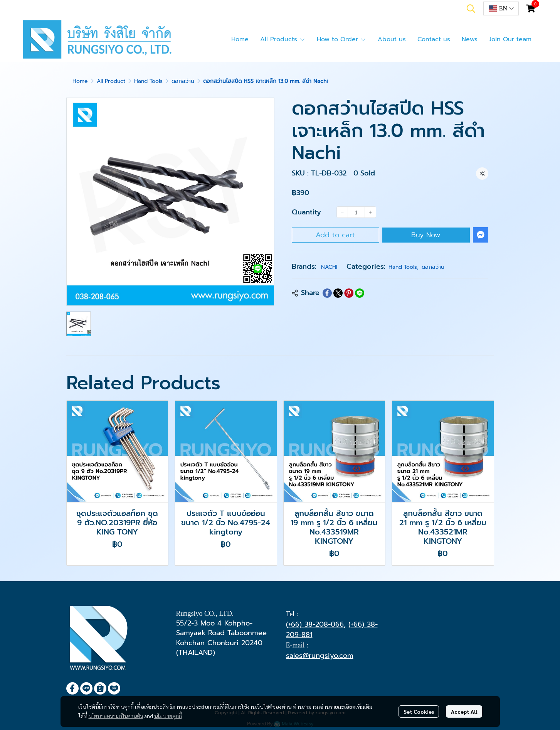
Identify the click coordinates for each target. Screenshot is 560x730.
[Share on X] (338, 293)
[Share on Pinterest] (349, 293)
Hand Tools (148, 81)
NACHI (329, 267)
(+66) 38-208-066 (315, 624)
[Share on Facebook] (327, 293)
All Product (111, 81)
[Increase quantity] (370, 212)
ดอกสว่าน (183, 81)
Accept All (464, 711)
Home (80, 81)
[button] (471, 8)
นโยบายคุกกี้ (168, 716)
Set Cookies (419, 711)
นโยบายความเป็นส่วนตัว (116, 716)
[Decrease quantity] (342, 212)
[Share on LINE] (360, 293)
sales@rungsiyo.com (320, 656)
